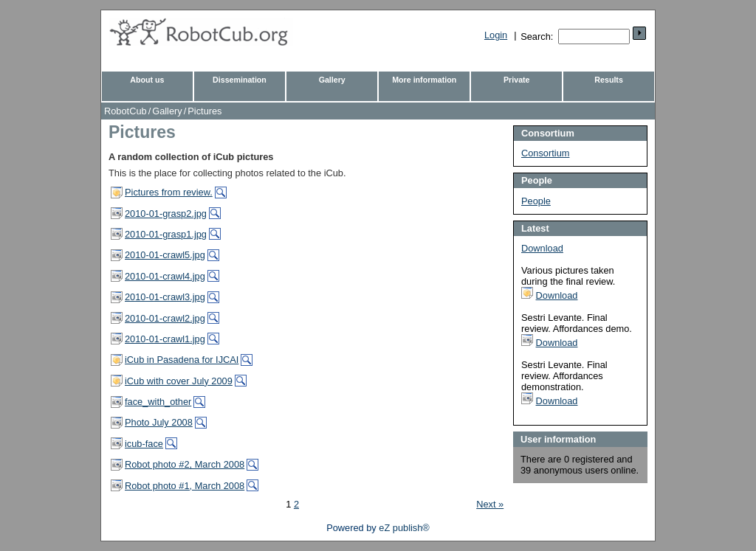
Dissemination (240, 80)
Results (609, 80)
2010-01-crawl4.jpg (165, 276)
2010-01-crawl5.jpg (165, 255)
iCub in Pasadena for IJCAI (182, 360)
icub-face (144, 444)
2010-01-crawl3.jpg (165, 297)
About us (147, 80)
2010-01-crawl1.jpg (165, 339)
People (536, 201)
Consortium (545, 153)
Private (517, 80)
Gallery (332, 80)
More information (424, 80)
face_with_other (158, 402)
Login (496, 35)
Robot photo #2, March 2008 (185, 464)
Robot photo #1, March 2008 (185, 486)
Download (542, 248)
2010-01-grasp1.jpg (166, 234)
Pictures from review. (169, 192)
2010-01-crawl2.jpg (165, 318)
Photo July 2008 (159, 422)
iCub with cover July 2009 (179, 381)
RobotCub (126, 111)
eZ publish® (404, 528)
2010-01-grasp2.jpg (166, 214)
